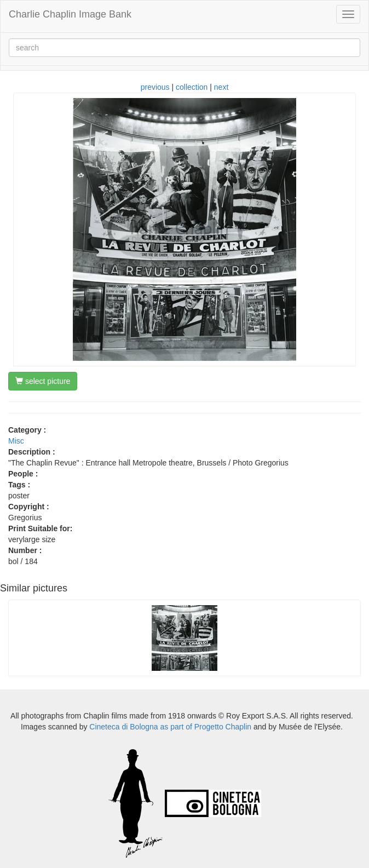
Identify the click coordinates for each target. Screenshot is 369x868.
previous (155, 87)
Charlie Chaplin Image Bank (70, 14)
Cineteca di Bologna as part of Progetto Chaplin (170, 727)
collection (192, 87)
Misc (16, 441)
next (221, 87)
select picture (43, 381)
